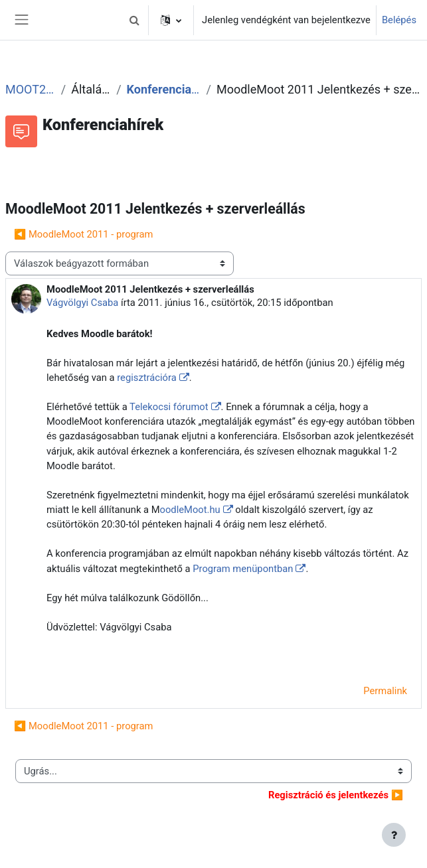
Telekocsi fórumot (169, 407)
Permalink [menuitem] (385, 691)
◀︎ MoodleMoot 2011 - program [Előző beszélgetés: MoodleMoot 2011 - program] (83, 234)
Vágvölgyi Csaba (82, 303)
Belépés (399, 20)
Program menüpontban (243, 569)
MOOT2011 (31, 89)
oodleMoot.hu (190, 510)
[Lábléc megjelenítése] (394, 835)
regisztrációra (146, 378)
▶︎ (336, 795)
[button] (134, 20)
